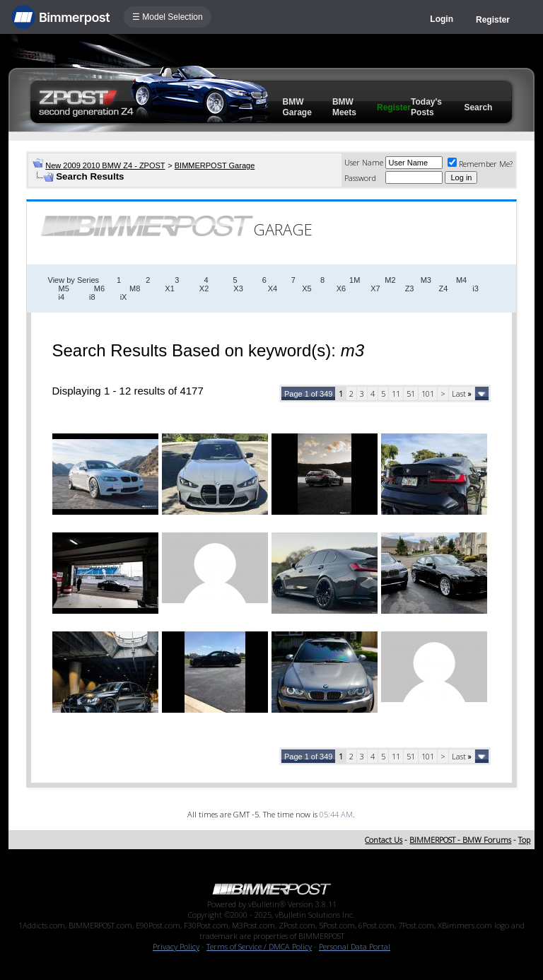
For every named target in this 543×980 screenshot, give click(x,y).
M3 (426, 280)
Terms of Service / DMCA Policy (259, 946)
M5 (64, 288)
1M (355, 280)
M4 (461, 280)
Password (360, 178)
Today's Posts (426, 107)
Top (524, 840)
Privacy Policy (176, 946)
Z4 (443, 288)
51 (411, 393)
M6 (99, 288)
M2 (390, 280)
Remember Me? (480, 164)
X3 (238, 288)
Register (493, 20)
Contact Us (384, 840)
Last (462, 393)
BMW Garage (297, 107)
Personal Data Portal (355, 946)
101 (428, 393)
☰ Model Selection (168, 17)
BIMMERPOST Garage (215, 165)
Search (478, 107)
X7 (375, 288)
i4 (62, 297)
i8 (92, 297)
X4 (273, 288)
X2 (204, 288)
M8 (135, 288)
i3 (475, 288)
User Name (364, 162)
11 (396, 393)
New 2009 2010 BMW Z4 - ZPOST (105, 165)
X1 (169, 288)
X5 (306, 288)
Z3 (410, 288)
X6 (341, 288)
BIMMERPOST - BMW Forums (460, 840)
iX (124, 297)
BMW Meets (344, 107)
